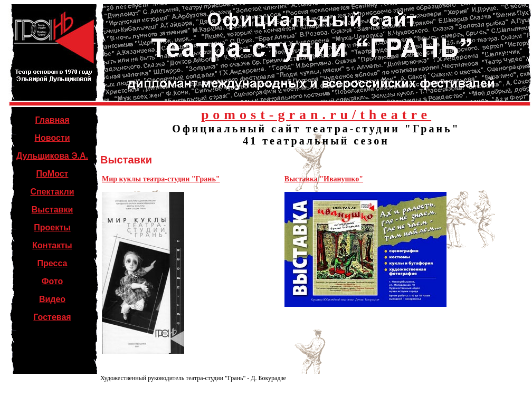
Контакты (52, 245)
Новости (52, 138)
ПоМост (53, 174)
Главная (52, 120)
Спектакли (52, 192)
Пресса (53, 263)
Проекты (52, 227)
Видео (52, 299)
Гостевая (52, 317)
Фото (52, 281)
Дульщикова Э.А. (52, 156)
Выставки (53, 210)
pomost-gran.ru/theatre (316, 115)
